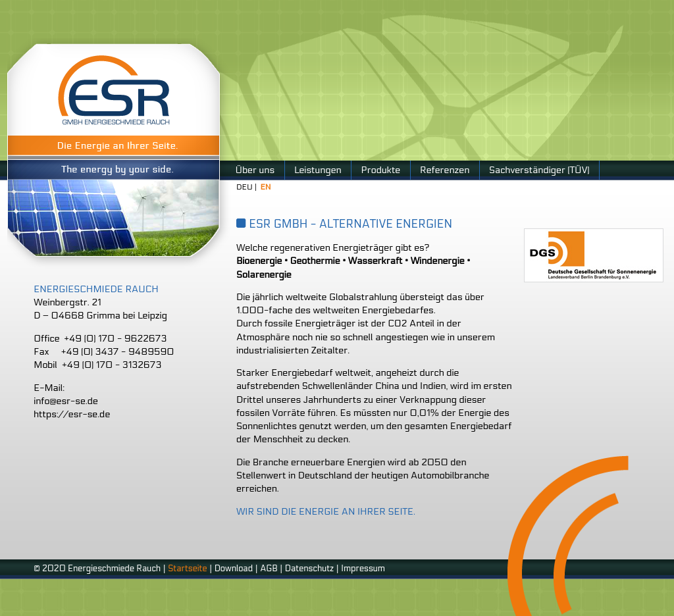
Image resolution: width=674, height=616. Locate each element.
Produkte (380, 170)
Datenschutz (309, 569)
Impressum (363, 569)
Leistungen (318, 170)
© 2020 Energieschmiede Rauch (97, 569)
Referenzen (445, 170)
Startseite (187, 569)
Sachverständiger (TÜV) (539, 170)
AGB (269, 569)
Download (234, 569)
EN (265, 187)
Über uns (255, 170)
